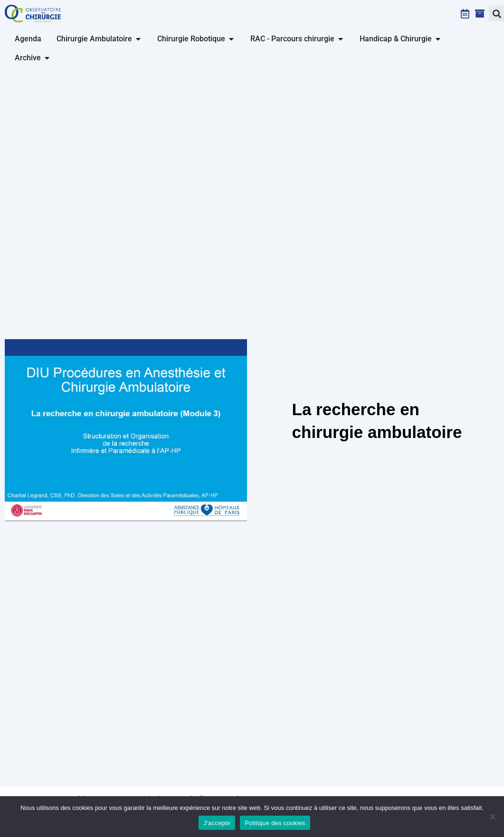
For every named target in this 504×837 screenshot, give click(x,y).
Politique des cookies (275, 823)
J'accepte (217, 823)
